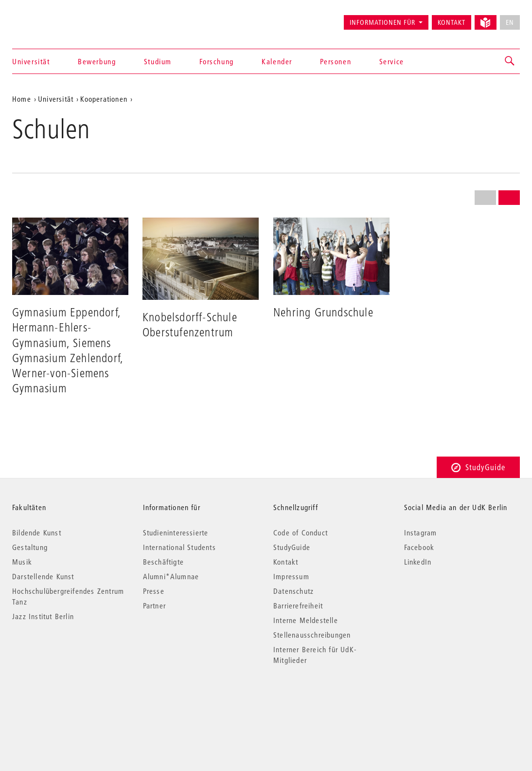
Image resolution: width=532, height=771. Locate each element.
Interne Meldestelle (306, 620)
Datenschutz (293, 591)
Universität (31, 61)
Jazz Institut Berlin (43, 616)
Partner (154, 606)
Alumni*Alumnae (171, 576)
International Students (179, 547)
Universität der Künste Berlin (50, 18)
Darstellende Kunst (43, 576)
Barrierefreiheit (298, 606)
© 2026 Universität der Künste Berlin (63, 701)
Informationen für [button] (382, 22)
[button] (510, 61)
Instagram (421, 532)
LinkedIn (418, 562)
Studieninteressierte (176, 532)
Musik (22, 562)
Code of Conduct (301, 532)
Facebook (419, 547)
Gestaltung (30, 547)
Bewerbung (97, 61)
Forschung (216, 61)
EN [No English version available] (510, 22)
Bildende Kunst (37, 532)
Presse (154, 591)
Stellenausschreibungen (312, 635)
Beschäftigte (163, 562)
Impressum (291, 576)
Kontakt (452, 22)
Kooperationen (104, 99)
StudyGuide (478, 467)
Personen (336, 61)
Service (392, 61)
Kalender (277, 61)
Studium (158, 61)
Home (22, 99)
